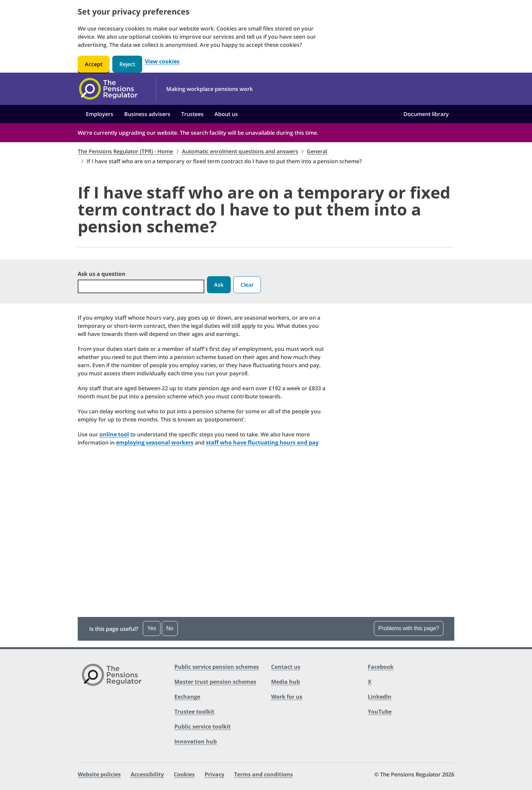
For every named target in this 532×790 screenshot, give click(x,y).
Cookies (184, 774)
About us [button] (226, 114)
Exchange (187, 697)
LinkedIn (380, 697)
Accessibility (147, 774)
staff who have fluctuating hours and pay (262, 443)
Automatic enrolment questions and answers (240, 151)
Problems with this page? (409, 628)
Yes (152, 628)
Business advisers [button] (147, 114)
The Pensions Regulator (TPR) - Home (125, 151)
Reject (127, 64)
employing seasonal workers (155, 443)
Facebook (381, 667)
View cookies (162, 62)
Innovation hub (196, 741)
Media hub (286, 682)
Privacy (214, 774)
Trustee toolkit (194, 712)
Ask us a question (102, 274)
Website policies (99, 774)
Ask (219, 285)
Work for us (287, 697)
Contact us (286, 667)
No (170, 628)
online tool (114, 434)
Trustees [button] (192, 114)
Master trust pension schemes (215, 682)
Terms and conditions (263, 774)
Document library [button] (426, 114)
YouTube (380, 712)
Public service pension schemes (217, 667)
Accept (94, 64)
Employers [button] (100, 114)
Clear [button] (247, 285)
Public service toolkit (203, 727)
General (317, 151)
